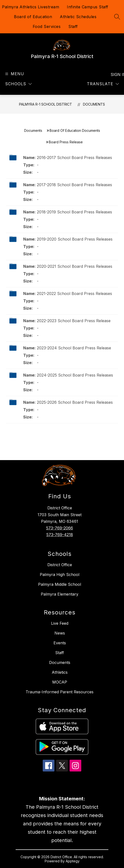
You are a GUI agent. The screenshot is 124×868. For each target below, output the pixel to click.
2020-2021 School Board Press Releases (75, 266)
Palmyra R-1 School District (46, 104)
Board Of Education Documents (75, 130)
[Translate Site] (103, 84)
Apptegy (73, 861)
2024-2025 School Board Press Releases (75, 375)
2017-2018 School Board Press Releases (74, 185)
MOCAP (60, 682)
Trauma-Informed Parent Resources (60, 692)
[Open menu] (14, 74)
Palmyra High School (60, 575)
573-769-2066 (60, 528)
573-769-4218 (60, 535)
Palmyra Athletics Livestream (31, 7)
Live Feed (60, 623)
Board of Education (33, 17)
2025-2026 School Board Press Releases (75, 402)
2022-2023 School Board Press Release (74, 321)
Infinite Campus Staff (88, 7)
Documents (94, 104)
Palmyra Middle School (60, 584)
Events (60, 643)
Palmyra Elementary (60, 594)
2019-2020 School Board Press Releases (75, 239)
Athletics (60, 672)
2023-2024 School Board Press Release (74, 348)
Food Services (47, 26)
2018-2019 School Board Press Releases (74, 212)
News (60, 633)
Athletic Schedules (78, 17)
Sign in (115, 74)
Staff (73, 26)
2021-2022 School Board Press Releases (74, 293)
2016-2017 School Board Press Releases (74, 158)
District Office (60, 565)
